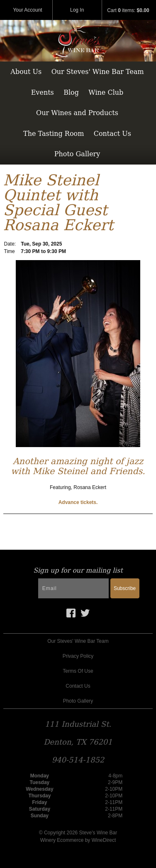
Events (43, 92)
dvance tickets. (80, 502)
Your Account (27, 10)
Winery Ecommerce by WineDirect (78, 840)
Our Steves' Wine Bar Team (98, 72)
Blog (71, 92)
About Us (26, 72)
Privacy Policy (78, 656)
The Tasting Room (54, 134)
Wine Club (106, 92)
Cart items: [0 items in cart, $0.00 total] (128, 10)
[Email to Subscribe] (73, 588)
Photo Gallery (77, 154)
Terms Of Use (78, 671)
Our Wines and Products (77, 113)
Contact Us (112, 134)
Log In (77, 10)
